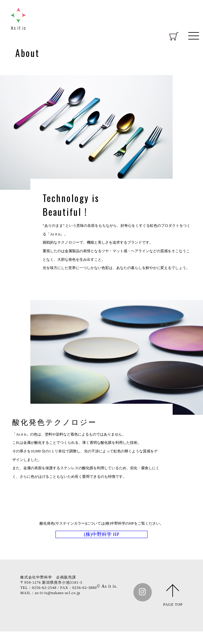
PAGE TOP (173, 617)
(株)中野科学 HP (101, 543)
